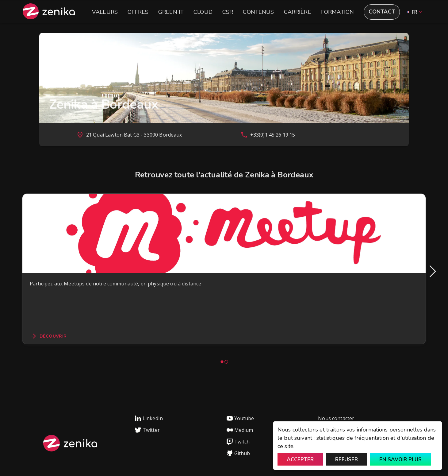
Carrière (298, 12)
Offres (138, 12)
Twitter (147, 430)
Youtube (240, 418)
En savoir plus (400, 460)
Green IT (171, 12)
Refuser (347, 460)
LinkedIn (149, 418)
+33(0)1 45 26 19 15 (273, 135)
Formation (337, 12)
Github (238, 453)
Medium (240, 430)
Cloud (203, 12)
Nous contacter (336, 418)
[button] (414, 12)
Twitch (238, 442)
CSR (228, 12)
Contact (382, 12)
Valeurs (105, 12)
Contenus (258, 12)
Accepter (300, 460)
